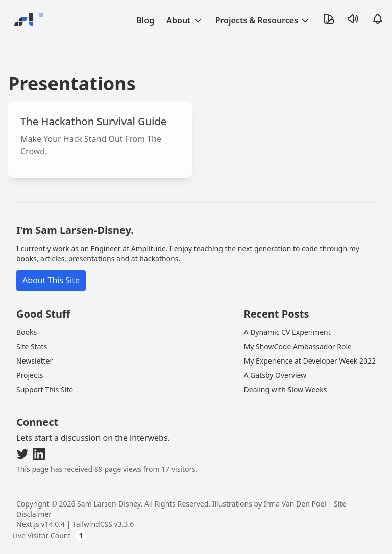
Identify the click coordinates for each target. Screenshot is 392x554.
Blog (145, 20)
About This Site (51, 280)
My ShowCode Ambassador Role (298, 346)
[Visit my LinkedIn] (39, 454)
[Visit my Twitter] (22, 454)
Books (27, 332)
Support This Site (45, 389)
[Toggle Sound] (353, 19)
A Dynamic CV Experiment (287, 332)
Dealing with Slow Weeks (286, 389)
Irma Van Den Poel (295, 504)
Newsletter (34, 361)
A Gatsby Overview (275, 375)
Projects (30, 375)
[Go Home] (27, 20)
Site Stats (32, 346)
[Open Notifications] (378, 19)
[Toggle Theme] (329, 19)
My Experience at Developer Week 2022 (310, 361)
